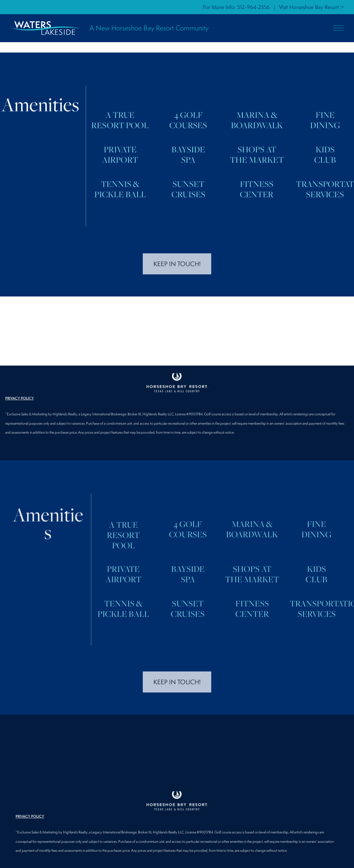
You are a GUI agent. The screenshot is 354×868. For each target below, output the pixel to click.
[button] (338, 28)
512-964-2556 (253, 7)
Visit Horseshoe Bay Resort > (311, 7)
